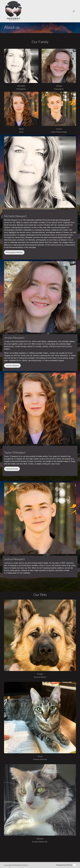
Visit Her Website (12, 366)
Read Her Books (12, 469)
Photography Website (14, 252)
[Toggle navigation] (74, 11)
